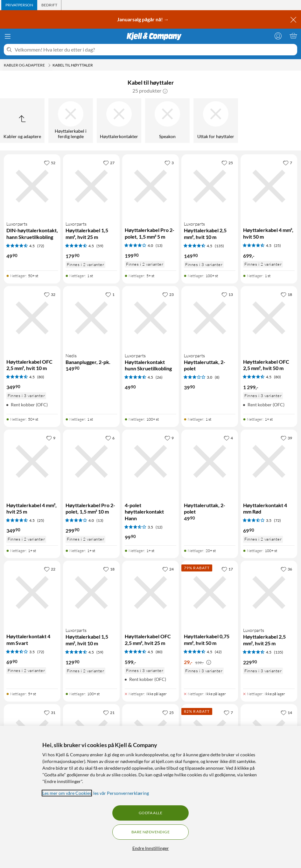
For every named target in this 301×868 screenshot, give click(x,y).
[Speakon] (167, 121)
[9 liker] (51, 438)
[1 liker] (110, 294)
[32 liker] (50, 294)
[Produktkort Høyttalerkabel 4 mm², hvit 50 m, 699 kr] (269, 186)
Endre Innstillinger (151, 848)
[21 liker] (109, 712)
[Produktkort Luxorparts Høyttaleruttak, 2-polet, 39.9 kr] (210, 318)
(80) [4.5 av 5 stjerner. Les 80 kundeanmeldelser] (41, 377)
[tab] (19, 5)
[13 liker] (227, 294)
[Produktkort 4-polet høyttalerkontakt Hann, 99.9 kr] (150, 461)
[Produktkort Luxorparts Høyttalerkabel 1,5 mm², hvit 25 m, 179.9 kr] (91, 186)
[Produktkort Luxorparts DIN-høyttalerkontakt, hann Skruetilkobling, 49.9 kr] (32, 186)
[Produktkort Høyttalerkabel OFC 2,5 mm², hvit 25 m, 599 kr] (150, 592)
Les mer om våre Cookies (67, 793)
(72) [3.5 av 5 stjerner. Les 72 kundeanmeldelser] (277, 520)
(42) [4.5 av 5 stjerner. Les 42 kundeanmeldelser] (218, 652)
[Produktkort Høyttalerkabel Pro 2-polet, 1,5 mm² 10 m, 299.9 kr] (91, 461)
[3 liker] (169, 163)
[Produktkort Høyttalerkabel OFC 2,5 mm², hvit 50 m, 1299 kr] (269, 318)
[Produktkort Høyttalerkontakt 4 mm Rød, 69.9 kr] (269, 461)
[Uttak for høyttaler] (216, 121)
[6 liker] (110, 438)
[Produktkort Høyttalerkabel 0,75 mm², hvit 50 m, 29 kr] (210, 592)
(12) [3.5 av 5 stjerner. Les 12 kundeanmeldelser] (159, 527)
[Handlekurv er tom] (293, 36)
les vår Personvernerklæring (121, 793)
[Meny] (8, 36)
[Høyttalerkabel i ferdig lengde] (71, 121)
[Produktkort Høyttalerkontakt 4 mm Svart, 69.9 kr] (32, 592)
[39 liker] (286, 438)
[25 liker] (227, 163)
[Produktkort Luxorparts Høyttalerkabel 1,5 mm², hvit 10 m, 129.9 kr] (91, 592)
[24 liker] (168, 569)
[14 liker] (286, 712)
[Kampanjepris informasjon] (209, 662)
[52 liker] (50, 163)
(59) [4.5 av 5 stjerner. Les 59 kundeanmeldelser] (100, 246)
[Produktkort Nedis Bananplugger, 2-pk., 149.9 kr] (91, 318)
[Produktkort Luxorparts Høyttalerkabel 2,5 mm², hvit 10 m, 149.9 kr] (210, 186)
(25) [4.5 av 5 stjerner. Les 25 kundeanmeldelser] (277, 245)
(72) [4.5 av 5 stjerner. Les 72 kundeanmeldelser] (41, 246)
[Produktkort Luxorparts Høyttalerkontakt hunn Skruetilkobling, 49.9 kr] (150, 318)
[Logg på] (278, 36)
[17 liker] (227, 569)
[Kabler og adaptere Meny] (49, 65)
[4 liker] (228, 438)
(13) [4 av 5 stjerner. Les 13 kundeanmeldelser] (159, 245)
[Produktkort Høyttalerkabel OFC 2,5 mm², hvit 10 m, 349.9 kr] (32, 318)
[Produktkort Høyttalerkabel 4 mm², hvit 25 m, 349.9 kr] (32, 461)
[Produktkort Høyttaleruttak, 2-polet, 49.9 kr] (210, 461)
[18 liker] (286, 294)
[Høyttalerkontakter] (119, 121)
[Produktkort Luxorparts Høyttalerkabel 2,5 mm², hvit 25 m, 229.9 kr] (269, 592)
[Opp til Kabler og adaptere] (22, 121)
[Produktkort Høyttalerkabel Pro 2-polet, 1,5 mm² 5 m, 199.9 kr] (150, 186)
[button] (165, 91)
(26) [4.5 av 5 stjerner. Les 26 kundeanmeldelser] (159, 377)
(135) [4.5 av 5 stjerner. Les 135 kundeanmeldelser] (219, 246)
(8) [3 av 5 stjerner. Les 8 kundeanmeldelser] (217, 377)
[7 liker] (287, 163)
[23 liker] (168, 294)
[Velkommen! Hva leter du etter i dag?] (155, 50)
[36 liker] (286, 569)
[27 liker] (109, 163)
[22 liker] (50, 569)
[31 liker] (50, 712)
